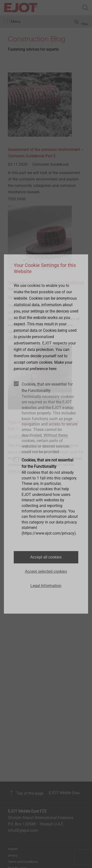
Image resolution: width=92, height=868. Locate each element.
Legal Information (46, 586)
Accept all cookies (46, 557)
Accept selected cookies (46, 571)
